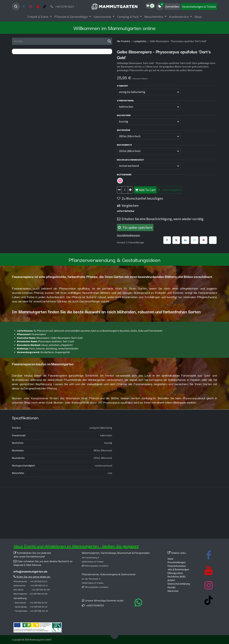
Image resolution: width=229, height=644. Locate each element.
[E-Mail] (213, 240)
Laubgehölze (140, 41)
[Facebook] (24, 7)
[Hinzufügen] (130, 190)
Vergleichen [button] (128, 206)
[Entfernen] (119, 190)
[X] (176, 240)
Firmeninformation (177, 566)
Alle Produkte (124, 41)
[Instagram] (31, 7)
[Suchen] (109, 41)
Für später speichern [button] (135, 228)
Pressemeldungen (177, 562)
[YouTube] (38, 7)
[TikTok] (45, 7)
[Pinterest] (204, 240)
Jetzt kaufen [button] (169, 190)
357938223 (95, 605)
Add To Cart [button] (145, 190)
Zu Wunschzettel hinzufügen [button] (140, 198)
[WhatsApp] (194, 240)
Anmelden (172, 6)
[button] (16, 7)
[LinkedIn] (185, 240)
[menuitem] (40, 17)
